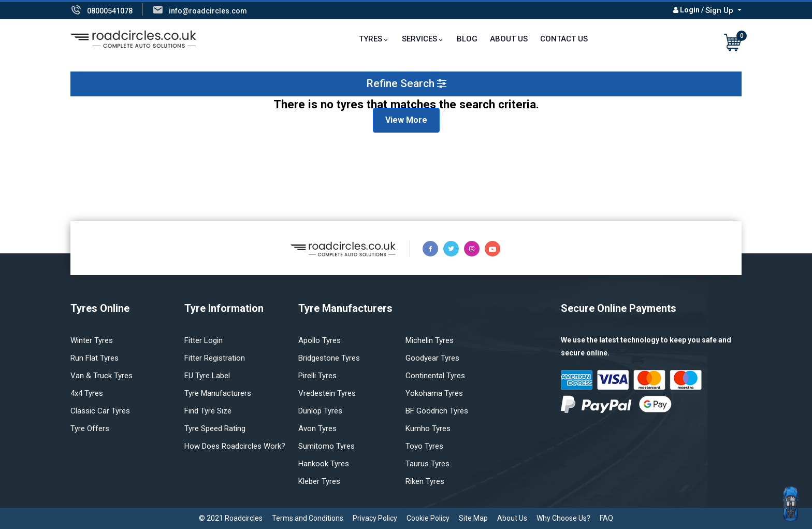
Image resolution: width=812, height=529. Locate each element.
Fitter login (204, 340)
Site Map (473, 518)
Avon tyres (317, 428)
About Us (509, 39)
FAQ (606, 518)
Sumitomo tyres (327, 446)
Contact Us (564, 39)
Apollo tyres (320, 340)
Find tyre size (208, 411)
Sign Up (720, 10)
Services (419, 39)
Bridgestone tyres (329, 358)
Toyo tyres (424, 446)
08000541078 (110, 11)
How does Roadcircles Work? (235, 446)
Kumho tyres (428, 428)
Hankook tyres (324, 464)
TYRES (371, 39)
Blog (467, 39)
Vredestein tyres (327, 393)
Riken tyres (425, 481)
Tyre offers (90, 428)
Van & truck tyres (102, 376)
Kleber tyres (319, 481)
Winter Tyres (92, 340)
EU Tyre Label (207, 376)
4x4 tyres (87, 393)
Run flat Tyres (95, 358)
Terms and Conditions (308, 518)
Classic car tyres (100, 411)
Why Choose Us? (563, 518)
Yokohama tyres (434, 393)
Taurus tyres (427, 464)
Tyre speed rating (215, 428)
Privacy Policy (375, 518)
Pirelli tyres (317, 376)
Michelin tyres (430, 340)
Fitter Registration (215, 358)
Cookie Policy (428, 518)
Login (690, 10)
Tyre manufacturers (218, 393)
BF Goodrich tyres (437, 411)
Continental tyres (435, 376)
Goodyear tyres (432, 358)
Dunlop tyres (320, 411)
